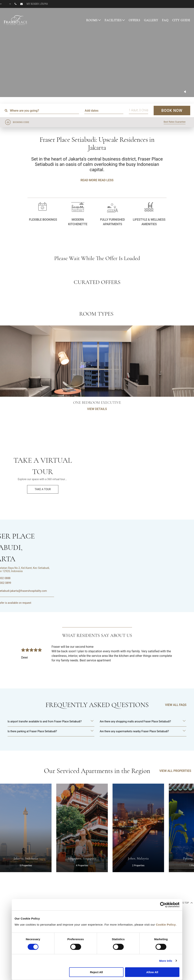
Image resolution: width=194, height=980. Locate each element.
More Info (166, 961)
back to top (183, 903)
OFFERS (134, 20)
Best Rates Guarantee (175, 122)
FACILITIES (113, 20)
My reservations (37, 4)
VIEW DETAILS (97, 424)
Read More (89, 180)
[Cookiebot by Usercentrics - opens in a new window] (163, 905)
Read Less (106, 180)
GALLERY (151, 20)
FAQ (165, 20)
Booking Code (21, 122)
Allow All (152, 972)
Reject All (96, 972)
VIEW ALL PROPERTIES (175, 771)
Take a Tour (43, 489)
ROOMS (92, 20)
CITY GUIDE (181, 20)
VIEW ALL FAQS (176, 705)
